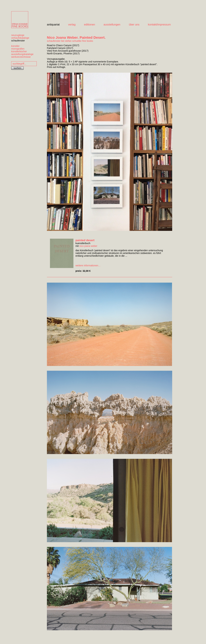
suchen (17, 68)
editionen (89, 25)
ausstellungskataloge (22, 54)
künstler (15, 46)
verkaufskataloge (20, 38)
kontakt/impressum (159, 25)
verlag (72, 25)
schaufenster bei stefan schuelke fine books (70, 41)
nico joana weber (88, 246)
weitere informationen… (88, 265)
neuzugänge (18, 35)
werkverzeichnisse (21, 57)
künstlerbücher (19, 51)
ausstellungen (112, 25)
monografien (18, 49)
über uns (134, 25)
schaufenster (18, 41)
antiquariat (53, 25)
